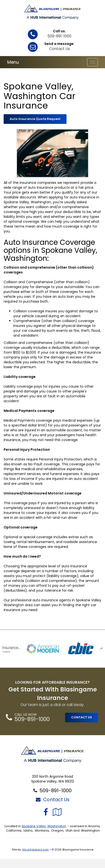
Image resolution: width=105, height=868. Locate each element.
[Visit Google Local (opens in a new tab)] (57, 812)
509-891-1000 (59, 36)
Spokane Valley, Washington (44, 826)
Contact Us (60, 49)
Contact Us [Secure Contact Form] (53, 800)
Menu (13, 62)
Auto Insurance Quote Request (35, 119)
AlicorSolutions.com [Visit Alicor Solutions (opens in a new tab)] (35, 850)
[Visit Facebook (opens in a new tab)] (46, 812)
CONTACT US (82, 717)
